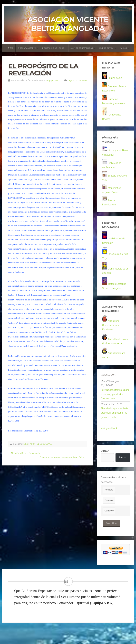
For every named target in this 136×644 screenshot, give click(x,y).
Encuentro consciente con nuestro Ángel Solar (62, 457)
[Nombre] (109, 506)
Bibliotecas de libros (53, 48)
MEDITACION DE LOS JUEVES (38, 444)
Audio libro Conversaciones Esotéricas (111, 333)
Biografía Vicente (27, 48)
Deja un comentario (77, 80)
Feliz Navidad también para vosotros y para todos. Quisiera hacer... (115, 404)
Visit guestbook (109, 444)
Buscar (105, 467)
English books (115, 79)
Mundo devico (107, 48)
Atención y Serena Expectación (26, 453)
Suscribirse (112, 539)
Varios (124, 48)
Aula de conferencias (82, 48)
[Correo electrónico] (109, 516)
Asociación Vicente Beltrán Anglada (68, 24)
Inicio (11, 48)
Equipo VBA (53, 80)
